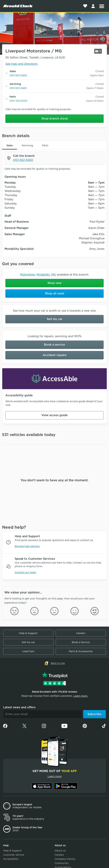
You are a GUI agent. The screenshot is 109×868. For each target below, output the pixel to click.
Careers (81, 633)
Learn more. (81, 696)
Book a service (54, 345)
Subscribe (94, 714)
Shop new (54, 283)
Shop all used (55, 293)
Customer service (14, 855)
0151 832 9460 (18, 75)
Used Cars (28, 651)
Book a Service (81, 642)
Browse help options (27, 546)
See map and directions (21, 64)
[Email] (43, 714)
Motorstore (28, 275)
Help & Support (28, 633)
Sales (10, 145)
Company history (65, 859)
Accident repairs (55, 355)
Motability (43, 275)
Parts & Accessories (81, 651)
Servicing (27, 145)
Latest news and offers (19, 707)
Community (62, 863)
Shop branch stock (55, 119)
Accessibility (11, 859)
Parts (45, 145)
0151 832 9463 (18, 88)
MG (54, 275)
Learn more (55, 776)
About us (60, 851)
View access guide (54, 415)
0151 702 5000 (18, 101)
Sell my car (55, 319)
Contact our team (25, 572)
